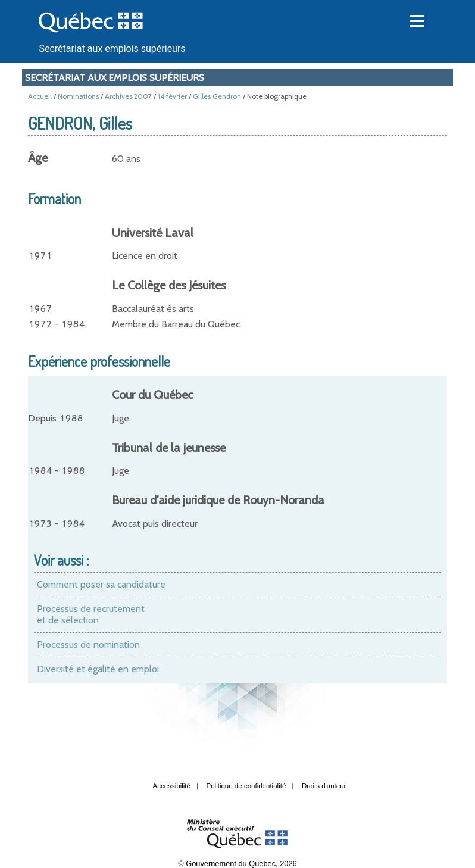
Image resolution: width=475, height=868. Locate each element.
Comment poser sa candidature (101, 584)
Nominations (78, 96)
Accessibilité (172, 786)
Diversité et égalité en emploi (98, 669)
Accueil (40, 96)
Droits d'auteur (324, 786)
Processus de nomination (88, 644)
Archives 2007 (128, 96)
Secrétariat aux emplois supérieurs (112, 49)
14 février (172, 96)
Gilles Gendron (217, 96)
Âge (38, 158)
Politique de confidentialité (246, 786)
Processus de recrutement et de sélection (91, 615)
